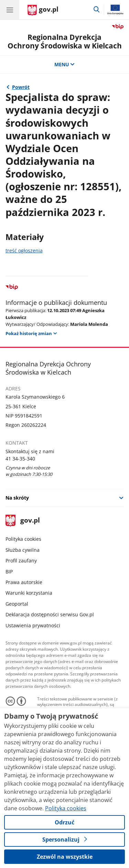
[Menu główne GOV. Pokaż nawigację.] (10, 10)
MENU (65, 64)
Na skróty (17, 498)
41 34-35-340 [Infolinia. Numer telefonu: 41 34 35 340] (20, 459)
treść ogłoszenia (24, 250)
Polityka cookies (23, 539)
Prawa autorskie (24, 582)
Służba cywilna (23, 550)
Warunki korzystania (29, 593)
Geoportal (17, 604)
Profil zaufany (21, 561)
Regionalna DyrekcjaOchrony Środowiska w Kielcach (65, 41)
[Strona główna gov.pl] (43, 10)
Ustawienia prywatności (33, 625)
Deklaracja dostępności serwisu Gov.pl (50, 614)
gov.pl (23, 521)
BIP (9, 572)
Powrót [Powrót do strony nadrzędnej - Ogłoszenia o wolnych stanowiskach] (21, 87)
